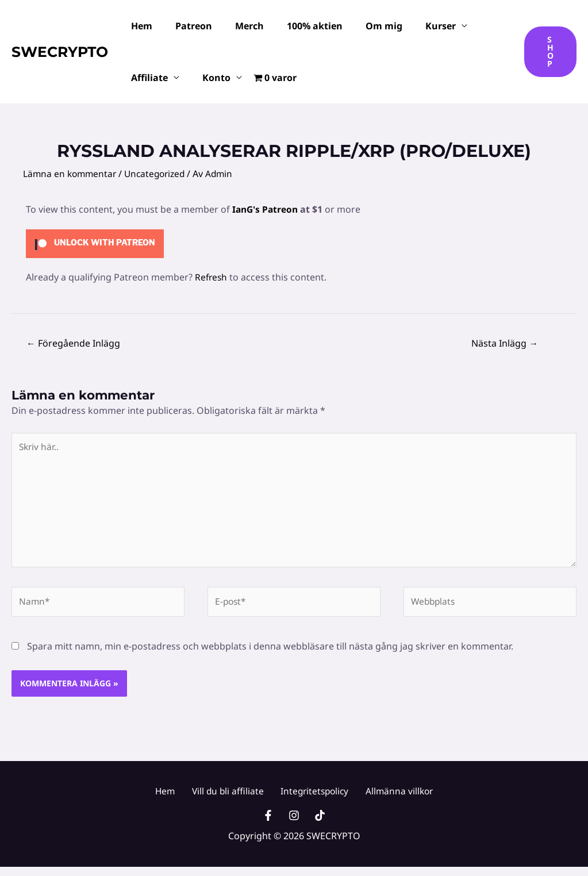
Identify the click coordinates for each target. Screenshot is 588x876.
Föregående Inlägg (73, 343)
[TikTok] (320, 825)
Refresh (212, 276)
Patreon (187, 26)
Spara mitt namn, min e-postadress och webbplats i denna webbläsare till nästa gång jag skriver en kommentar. (270, 652)
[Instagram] (294, 825)
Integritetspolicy (311, 797)
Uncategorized (160, 174)
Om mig (363, 26)
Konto (210, 78)
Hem (139, 26)
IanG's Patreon (266, 209)
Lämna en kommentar (71, 174)
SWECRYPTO (60, 52)
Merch (238, 26)
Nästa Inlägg (505, 343)
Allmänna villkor (391, 797)
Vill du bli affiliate (229, 797)
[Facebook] (268, 825)
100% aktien (299, 26)
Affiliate (147, 78)
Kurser (415, 26)
